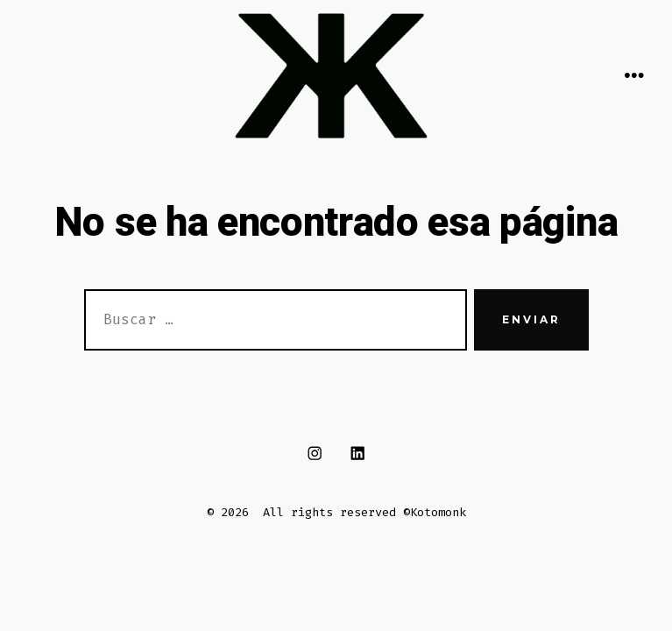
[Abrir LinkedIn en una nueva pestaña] (358, 453)
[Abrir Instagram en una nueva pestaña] (315, 453)
